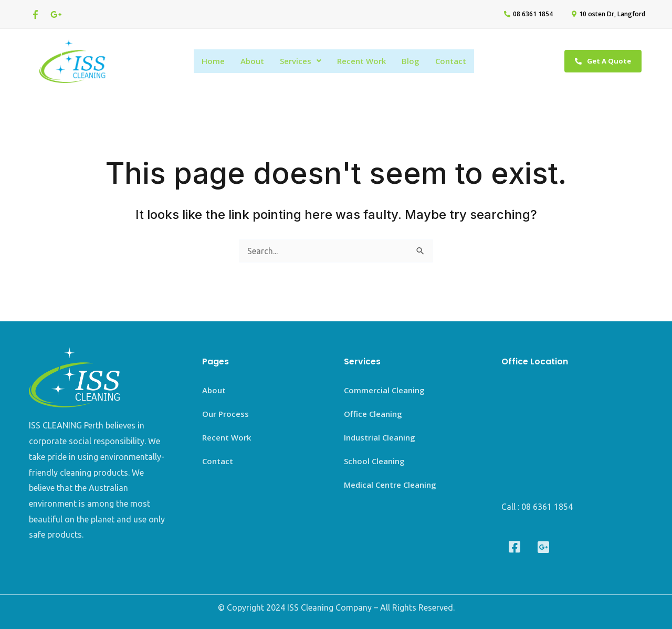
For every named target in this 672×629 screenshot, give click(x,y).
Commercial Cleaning (384, 390)
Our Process (225, 414)
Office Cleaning (373, 414)
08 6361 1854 (547, 507)
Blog (411, 61)
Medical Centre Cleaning (390, 485)
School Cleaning (374, 461)
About (252, 61)
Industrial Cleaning (380, 437)
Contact (451, 61)
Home (213, 61)
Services (301, 61)
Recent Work (361, 61)
